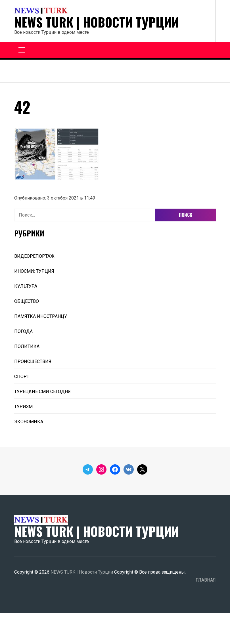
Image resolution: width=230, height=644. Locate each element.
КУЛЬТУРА (26, 286)
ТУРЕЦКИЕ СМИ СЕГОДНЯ (42, 392)
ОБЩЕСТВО (27, 301)
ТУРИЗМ (23, 407)
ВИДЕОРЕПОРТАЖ (34, 256)
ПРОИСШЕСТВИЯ (33, 361)
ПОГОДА (23, 331)
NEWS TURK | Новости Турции (97, 22)
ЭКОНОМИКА (29, 422)
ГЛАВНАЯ (206, 580)
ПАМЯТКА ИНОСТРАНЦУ (41, 316)
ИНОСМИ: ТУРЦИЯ (34, 271)
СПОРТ (22, 376)
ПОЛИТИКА (27, 346)
